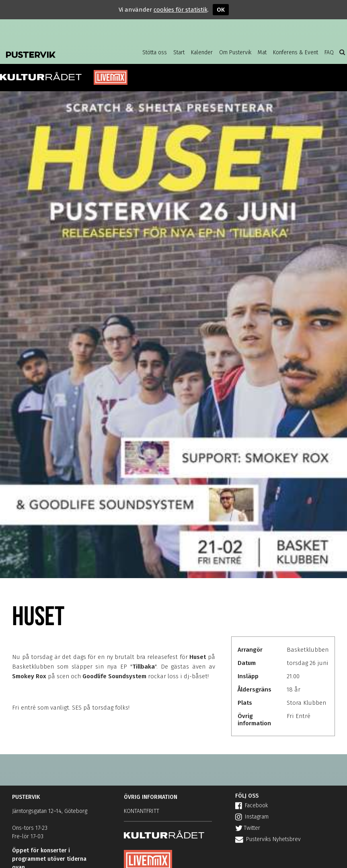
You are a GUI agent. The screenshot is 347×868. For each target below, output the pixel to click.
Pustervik (56, 52)
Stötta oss (155, 52)
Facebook (252, 805)
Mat (262, 52)
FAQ (329, 52)
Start (179, 52)
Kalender (202, 52)
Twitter (248, 828)
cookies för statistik (181, 10)
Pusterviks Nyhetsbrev (268, 839)
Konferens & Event (296, 52)
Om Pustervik (235, 52)
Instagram (252, 817)
